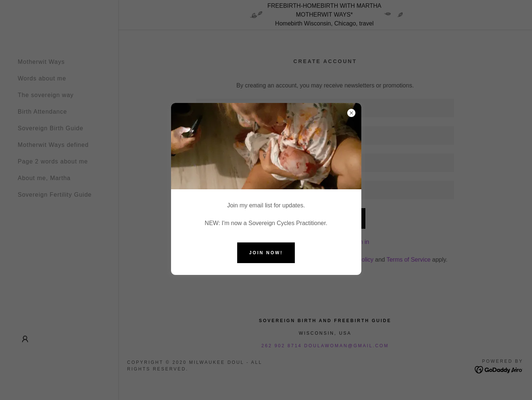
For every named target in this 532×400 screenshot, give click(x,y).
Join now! (266, 253)
